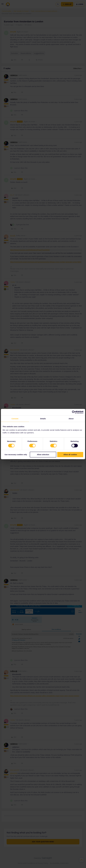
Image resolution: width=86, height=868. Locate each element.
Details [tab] (43, 419)
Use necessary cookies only (16, 455)
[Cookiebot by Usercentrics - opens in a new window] (74, 412)
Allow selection (43, 455)
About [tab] (71, 419)
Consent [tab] (15, 419)
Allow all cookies (70, 455)
